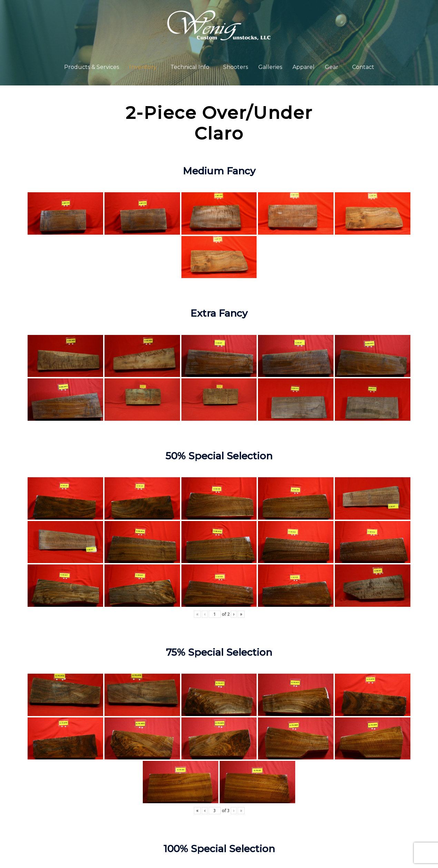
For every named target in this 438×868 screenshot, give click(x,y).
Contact (363, 67)
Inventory (143, 67)
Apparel (303, 67)
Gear (332, 67)
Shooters (236, 67)
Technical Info (190, 67)
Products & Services (92, 67)
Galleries (270, 67)
